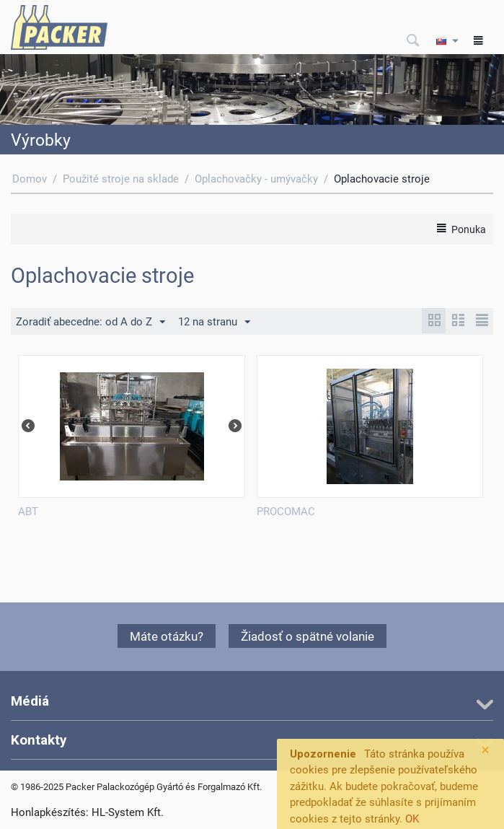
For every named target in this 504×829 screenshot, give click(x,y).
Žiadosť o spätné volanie (308, 636)
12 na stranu (214, 323)
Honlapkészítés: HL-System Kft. (87, 812)
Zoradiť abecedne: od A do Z (90, 323)
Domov (30, 179)
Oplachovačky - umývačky (256, 179)
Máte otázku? (167, 636)
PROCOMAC (286, 512)
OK (412, 819)
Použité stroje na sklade (121, 179)
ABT (28, 512)
